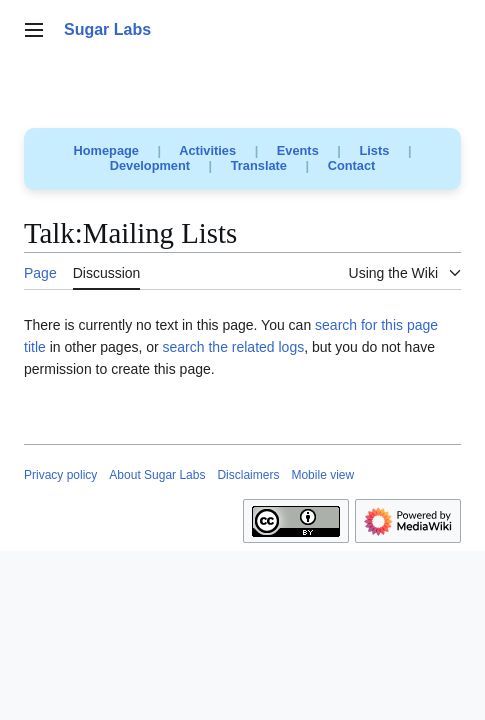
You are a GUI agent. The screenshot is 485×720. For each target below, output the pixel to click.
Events (298, 150)
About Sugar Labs (157, 475)
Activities (207, 150)
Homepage (106, 150)
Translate (259, 165)
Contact (352, 165)
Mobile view (322, 475)
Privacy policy (60, 475)
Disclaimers (248, 475)
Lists (374, 150)
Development (150, 165)
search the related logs (234, 347)
